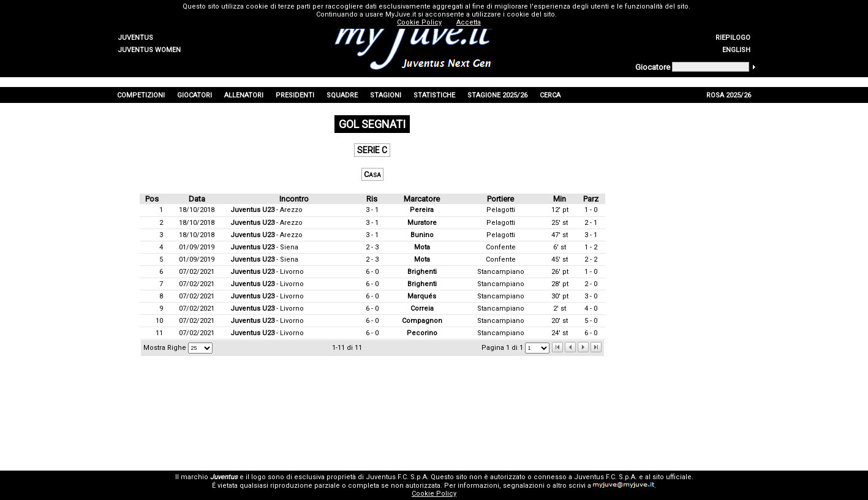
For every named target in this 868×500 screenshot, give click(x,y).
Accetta (469, 22)
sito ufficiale (672, 477)
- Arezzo (266, 210)
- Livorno (267, 272)
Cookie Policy (434, 494)
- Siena (264, 247)
